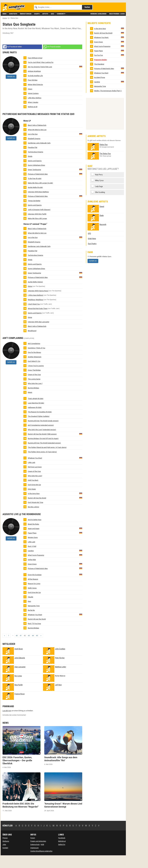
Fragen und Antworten (38, 853)
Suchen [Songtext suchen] (87, 19)
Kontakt (5, 859)
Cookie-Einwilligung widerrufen (41, 862)
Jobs (4, 856)
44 (33, 647)
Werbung (6, 853)
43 (29, 647)
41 (21, 647)
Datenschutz (35, 856)
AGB (42, 856)
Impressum (34, 859)
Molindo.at (62, 853)
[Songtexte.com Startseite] (15, 19)
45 (37, 647)
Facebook (62, 849)
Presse (5, 849)
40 (17, 647)
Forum (33, 849)
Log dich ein (7, 722)
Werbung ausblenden (98, 25)
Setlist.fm (62, 856)
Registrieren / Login (117, 25)
